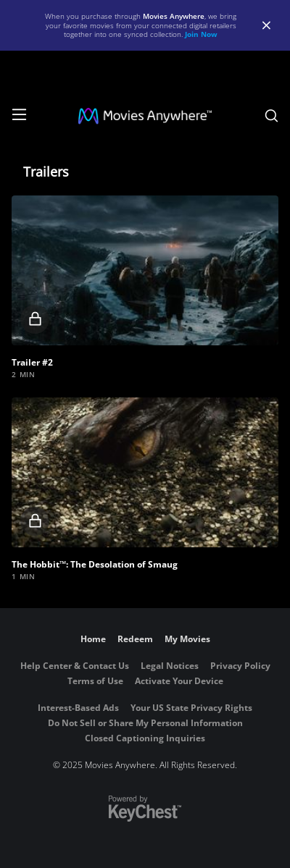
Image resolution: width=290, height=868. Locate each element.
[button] (145, 270)
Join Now (201, 34)
